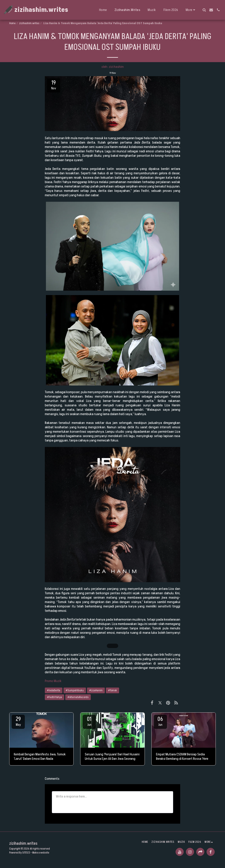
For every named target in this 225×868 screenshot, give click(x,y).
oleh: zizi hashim (113, 67)
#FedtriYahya (54, 697)
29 (18, 721)
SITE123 (26, 853)
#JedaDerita (54, 690)
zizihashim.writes (29, 23)
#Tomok (112, 690)
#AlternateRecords (78, 697)
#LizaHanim (96, 690)
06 (160, 721)
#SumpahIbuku (75, 690)
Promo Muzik (53, 681)
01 (89, 721)
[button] (204, 10)
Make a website (41, 853)
